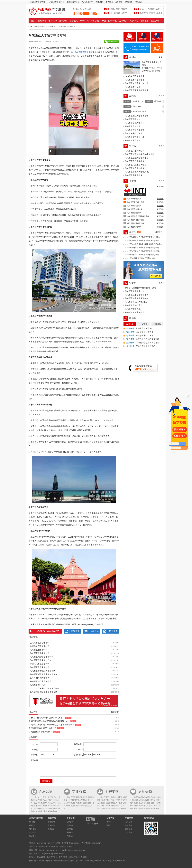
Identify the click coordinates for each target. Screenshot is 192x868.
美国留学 (84, 857)
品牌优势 (130, 324)
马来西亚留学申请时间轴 (41, 660)
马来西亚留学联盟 (49, 11)
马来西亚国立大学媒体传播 (137, 116)
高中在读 (129, 822)
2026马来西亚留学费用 (135, 76)
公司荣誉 (143, 324)
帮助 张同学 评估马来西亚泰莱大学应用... (145, 255)
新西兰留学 (143, 39)
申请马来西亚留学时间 (40, 646)
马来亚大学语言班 (133, 309)
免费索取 (155, 21)
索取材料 (70, 832)
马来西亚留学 (52, 857)
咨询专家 (123, 21)
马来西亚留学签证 (72, 2)
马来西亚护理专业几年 (135, 137)
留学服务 (51, 829)
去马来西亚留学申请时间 (41, 643)
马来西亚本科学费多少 (135, 80)
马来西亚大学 (87, 2)
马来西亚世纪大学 (134, 206)
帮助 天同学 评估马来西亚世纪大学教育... (145, 251)
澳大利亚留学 (157, 39)
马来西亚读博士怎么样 (135, 312)
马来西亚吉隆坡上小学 (135, 130)
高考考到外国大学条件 (40, 678)
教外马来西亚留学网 (36, 861)
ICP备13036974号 (119, 861)
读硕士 (109, 825)
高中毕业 (129, 825)
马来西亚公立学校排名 (135, 168)
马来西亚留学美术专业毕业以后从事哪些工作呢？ (53, 725)
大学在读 (129, 829)
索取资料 (160, 186)
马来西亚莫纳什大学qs (134, 151)
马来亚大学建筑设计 (134, 126)
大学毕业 (129, 832)
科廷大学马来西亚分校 (136, 223)
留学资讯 (112, 21)
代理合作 (33, 832)
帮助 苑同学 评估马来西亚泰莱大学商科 (144, 248)
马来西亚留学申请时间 (40, 653)
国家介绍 (42, 21)
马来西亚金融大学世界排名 (137, 158)
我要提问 (114, 712)
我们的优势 (157, 50)
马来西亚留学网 (36, 818)
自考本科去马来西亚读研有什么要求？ (48, 718)
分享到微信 (113, 41)
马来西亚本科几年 (38, 685)
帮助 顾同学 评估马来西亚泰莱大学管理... (145, 237)
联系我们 (139, 2)
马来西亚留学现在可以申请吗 (43, 671)
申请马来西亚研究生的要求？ (44, 728)
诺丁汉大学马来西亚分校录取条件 (45, 689)
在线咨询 (75, 631)
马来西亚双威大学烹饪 (135, 123)
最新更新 (119, 2)
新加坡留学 (130, 39)
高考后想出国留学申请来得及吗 (44, 692)
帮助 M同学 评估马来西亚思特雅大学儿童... (146, 244)
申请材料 (85, 21)
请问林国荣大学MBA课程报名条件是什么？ (50, 721)
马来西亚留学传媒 (133, 141)
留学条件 (63, 21)
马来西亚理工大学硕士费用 (137, 90)
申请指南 (72, 27)
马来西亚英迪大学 (135, 195)
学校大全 (95, 21)
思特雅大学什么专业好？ (42, 732)
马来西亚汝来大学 (134, 213)
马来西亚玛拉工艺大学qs (135, 165)
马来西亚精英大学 (134, 227)
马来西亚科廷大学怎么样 (41, 681)
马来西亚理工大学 (83, 52)
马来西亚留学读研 (55, 2)
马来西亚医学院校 (133, 119)
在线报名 (144, 21)
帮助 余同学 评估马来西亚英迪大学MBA (144, 241)
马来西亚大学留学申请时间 (42, 657)
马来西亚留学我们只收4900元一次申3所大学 (140, 48)
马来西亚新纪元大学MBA (136, 302)
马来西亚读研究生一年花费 (137, 83)
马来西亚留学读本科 (37, 2)
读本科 (109, 822)
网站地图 (129, 2)
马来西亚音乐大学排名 (135, 161)
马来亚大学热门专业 (134, 305)
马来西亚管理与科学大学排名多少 (140, 154)
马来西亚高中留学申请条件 (137, 295)
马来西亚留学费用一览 (135, 291)
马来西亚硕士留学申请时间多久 (44, 674)
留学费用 (74, 21)
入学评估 (134, 21)
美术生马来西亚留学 (134, 133)
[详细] (158, 71)
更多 (160, 57)
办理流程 (99, 2)
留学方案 (110, 818)
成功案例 (109, 2)
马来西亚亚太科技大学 (136, 202)
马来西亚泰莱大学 (134, 199)
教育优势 (52, 21)
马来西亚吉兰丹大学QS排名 (137, 172)
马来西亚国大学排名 (134, 175)
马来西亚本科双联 (133, 87)
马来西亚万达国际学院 (136, 220)
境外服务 (33, 829)
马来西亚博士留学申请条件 (137, 298)
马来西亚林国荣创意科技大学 (138, 216)
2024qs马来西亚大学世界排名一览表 (140, 288)
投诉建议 (33, 836)
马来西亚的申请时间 (39, 650)
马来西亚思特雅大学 (135, 209)
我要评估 (159, 232)
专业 (104, 21)
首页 (33, 21)
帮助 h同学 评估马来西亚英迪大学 (142, 258)
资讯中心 (53, 27)
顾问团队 (33, 822)
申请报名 (114, 631)
